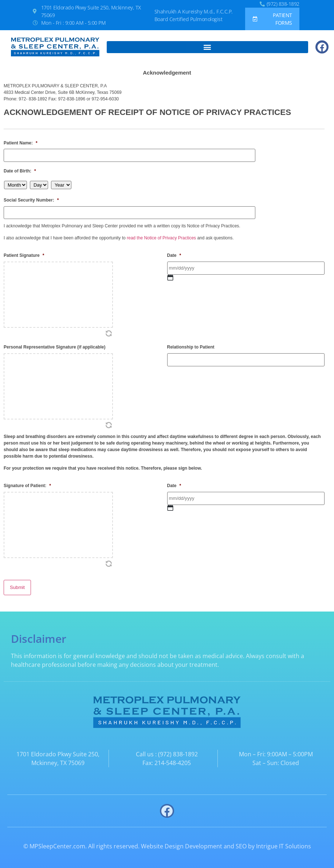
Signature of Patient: (27, 481)
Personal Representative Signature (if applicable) (54, 343)
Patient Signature (24, 251)
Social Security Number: (31, 198)
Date (174, 251)
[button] (207, 47)
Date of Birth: (20, 169)
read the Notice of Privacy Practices (161, 234)
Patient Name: (21, 143)
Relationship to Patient (191, 343)
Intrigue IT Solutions (284, 836)
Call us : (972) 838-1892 (167, 744)
